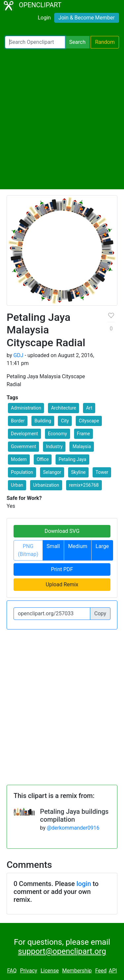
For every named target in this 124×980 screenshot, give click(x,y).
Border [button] (18, 421)
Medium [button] (78, 546)
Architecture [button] (63, 408)
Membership (77, 971)
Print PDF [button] (62, 569)
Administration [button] (26, 408)
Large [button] (102, 546)
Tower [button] (102, 472)
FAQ (12, 971)
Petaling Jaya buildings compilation (74, 815)
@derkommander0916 (73, 828)
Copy (100, 613)
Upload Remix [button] (62, 584)
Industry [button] (54, 446)
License (50, 971)
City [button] (65, 421)
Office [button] (43, 459)
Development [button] (24, 434)
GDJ (18, 355)
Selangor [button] (52, 472)
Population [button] (22, 472)
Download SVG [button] (62, 531)
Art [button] (89, 408)
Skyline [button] (78, 472)
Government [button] (23, 446)
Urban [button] (17, 485)
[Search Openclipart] (35, 42)
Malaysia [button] (82, 446)
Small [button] (53, 546)
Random (105, 42)
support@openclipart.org (62, 951)
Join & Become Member (87, 18)
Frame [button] (83, 434)
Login (44, 18)
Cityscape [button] (89, 421)
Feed (101, 971)
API (113, 971)
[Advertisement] (62, 119)
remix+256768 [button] (84, 485)
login (84, 884)
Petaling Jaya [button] (72, 459)
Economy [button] (58, 434)
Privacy (29, 971)
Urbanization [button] (46, 485)
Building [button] (43, 421)
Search (77, 42)
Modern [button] (19, 459)
